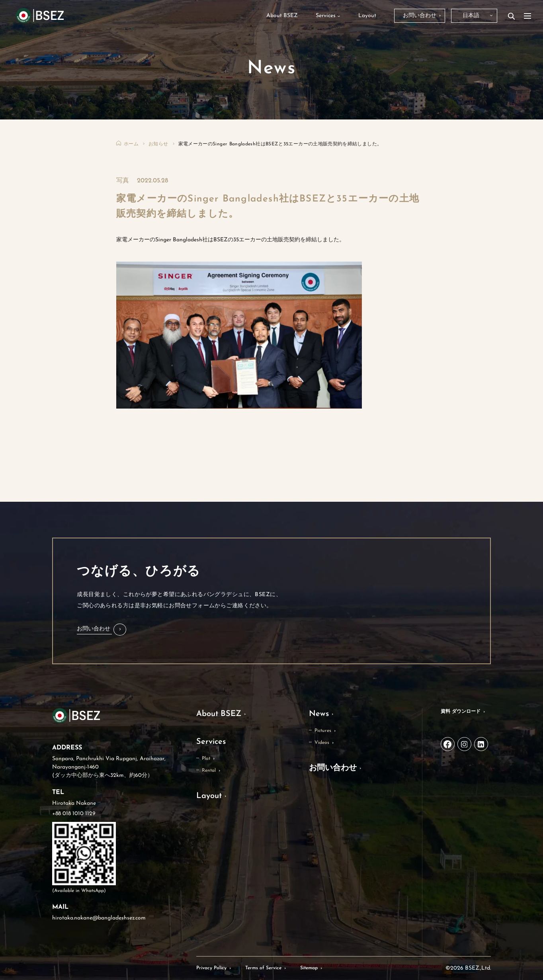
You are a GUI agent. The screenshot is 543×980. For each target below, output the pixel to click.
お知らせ (158, 144)
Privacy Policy (211, 968)
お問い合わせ (333, 768)
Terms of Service (263, 968)
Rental (209, 771)
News (319, 714)
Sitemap (309, 968)
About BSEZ (219, 714)
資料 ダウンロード (461, 712)
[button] (102, 630)
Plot (206, 759)
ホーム (131, 144)
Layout (209, 796)
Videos (322, 743)
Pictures (323, 731)
